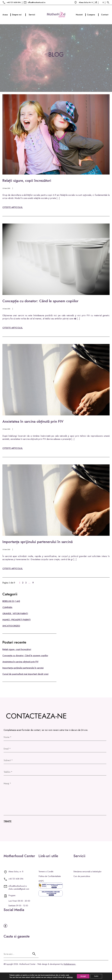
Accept (83, 976)
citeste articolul (13, 207)
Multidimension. (70, 964)
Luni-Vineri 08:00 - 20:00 (19, 901)
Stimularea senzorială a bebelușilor (87, 872)
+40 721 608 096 (14, 2)
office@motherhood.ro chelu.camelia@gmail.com (19, 887)
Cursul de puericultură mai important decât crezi (25, 674)
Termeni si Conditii (46, 872)
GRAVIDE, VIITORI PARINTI (15, 614)
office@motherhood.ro (37, 2)
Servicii (32, 15)
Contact (105, 15)
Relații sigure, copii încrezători (27, 180)
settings (70, 977)
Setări (96, 976)
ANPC (41, 881)
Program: (12, 895)
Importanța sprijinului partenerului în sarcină (38, 542)
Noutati (81, 15)
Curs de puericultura (82, 876)
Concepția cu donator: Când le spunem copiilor (40, 301)
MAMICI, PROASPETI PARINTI (16, 620)
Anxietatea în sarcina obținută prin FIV (33, 421)
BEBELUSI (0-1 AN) (11, 601)
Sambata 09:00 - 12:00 (18, 906)
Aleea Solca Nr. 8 (86, 2)
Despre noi (19, 15)
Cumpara (93, 15)
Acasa (7, 15)
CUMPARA (7, 607)
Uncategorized (11, 626)
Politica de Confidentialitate (50, 876)
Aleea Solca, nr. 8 (16, 872)
